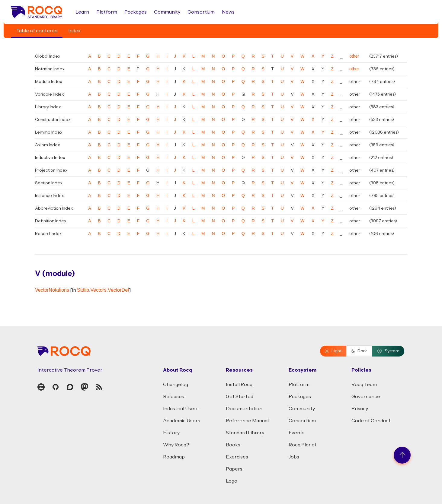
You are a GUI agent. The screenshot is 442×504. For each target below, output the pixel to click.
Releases (174, 397)
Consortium (201, 12)
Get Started (240, 397)
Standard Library (245, 433)
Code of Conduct (371, 421)
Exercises (237, 457)
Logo (232, 481)
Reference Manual (247, 421)
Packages (136, 12)
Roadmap (174, 457)
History (171, 433)
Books (233, 445)
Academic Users (182, 421)
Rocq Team (364, 385)
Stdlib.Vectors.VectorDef (103, 290)
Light (333, 351)
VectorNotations (52, 290)
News (228, 12)
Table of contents (37, 31)
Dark (359, 351)
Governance (366, 397)
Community (167, 12)
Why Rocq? (176, 445)
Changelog (176, 385)
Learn (82, 12)
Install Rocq (239, 385)
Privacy (360, 409)
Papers (234, 469)
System (388, 351)
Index (74, 31)
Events (297, 433)
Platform (107, 12)
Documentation (244, 409)
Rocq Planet (303, 445)
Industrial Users (181, 409)
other (354, 56)
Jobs (294, 457)
